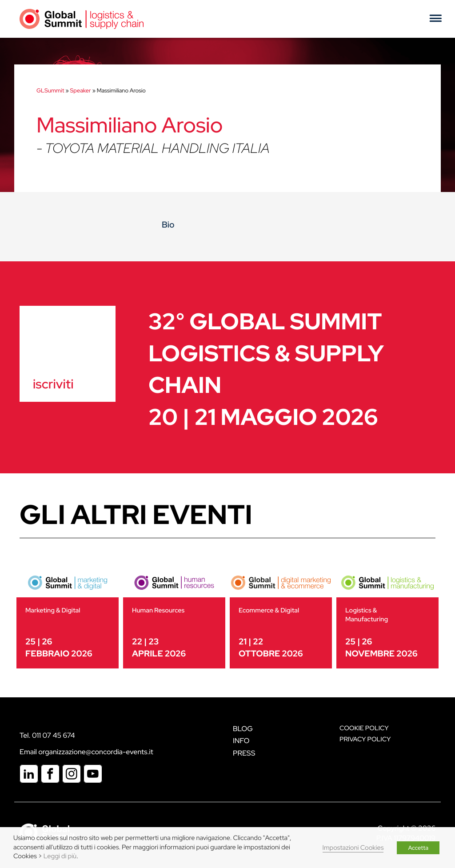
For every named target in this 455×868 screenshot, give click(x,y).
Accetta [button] (418, 848)
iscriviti (53, 384)
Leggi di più (60, 856)
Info (241, 741)
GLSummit (50, 90)
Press (244, 753)
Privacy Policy (365, 739)
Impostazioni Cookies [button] (353, 848)
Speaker (81, 90)
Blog (243, 729)
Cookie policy (364, 728)
